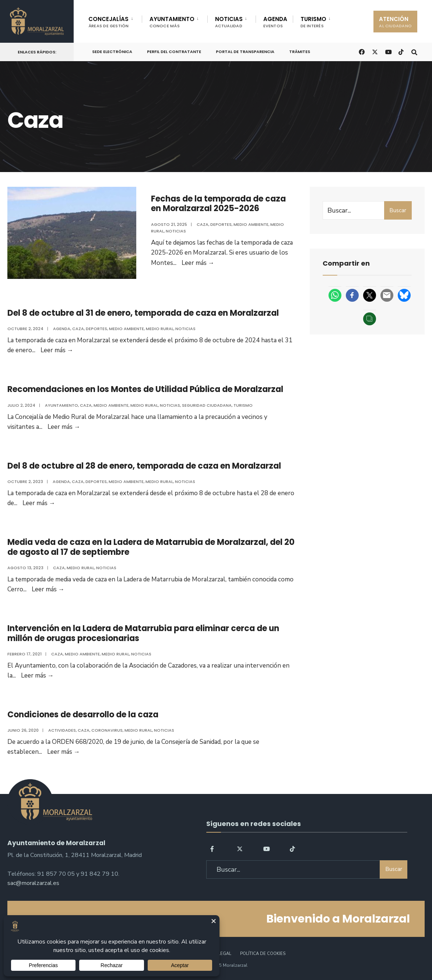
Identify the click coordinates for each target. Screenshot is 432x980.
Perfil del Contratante (174, 52)
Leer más (198, 263)
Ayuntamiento (62, 405)
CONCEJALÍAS (109, 22)
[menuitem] (115, 21)
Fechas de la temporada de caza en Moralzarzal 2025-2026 (218, 204)
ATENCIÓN (395, 22)
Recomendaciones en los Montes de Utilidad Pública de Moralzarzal (145, 389)
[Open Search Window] (414, 51)
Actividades (62, 730)
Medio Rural (160, 329)
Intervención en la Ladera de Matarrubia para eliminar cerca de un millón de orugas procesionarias (143, 633)
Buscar (398, 210)
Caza (203, 224)
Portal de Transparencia (245, 52)
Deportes (221, 224)
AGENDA (275, 22)
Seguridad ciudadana (207, 405)
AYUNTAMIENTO (172, 22)
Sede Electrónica (112, 52)
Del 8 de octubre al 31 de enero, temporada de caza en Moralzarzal (143, 313)
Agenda (62, 329)
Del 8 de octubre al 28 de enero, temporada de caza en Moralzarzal (144, 466)
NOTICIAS (229, 22)
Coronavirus (107, 730)
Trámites (300, 52)
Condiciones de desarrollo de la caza (83, 715)
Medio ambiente (251, 224)
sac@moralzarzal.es (33, 883)
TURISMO (313, 22)
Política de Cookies (263, 954)
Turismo (243, 405)
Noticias (176, 231)
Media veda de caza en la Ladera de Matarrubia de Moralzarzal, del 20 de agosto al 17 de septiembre (151, 547)
